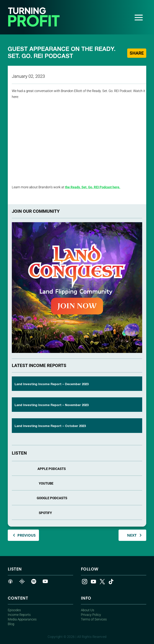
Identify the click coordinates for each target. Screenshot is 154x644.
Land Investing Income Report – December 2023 (52, 384)
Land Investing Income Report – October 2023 (50, 426)
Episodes (14, 610)
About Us (88, 610)
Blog (11, 624)
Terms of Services (94, 619)
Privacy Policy (91, 615)
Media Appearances (22, 619)
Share (136, 53)
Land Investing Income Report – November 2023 (52, 405)
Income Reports (19, 615)
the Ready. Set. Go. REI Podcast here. (93, 187)
